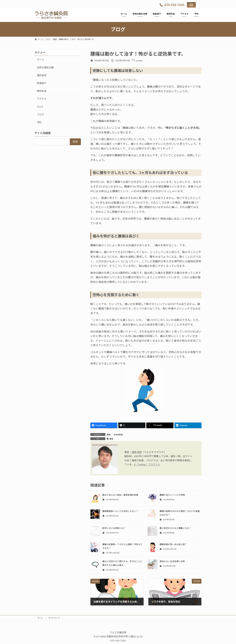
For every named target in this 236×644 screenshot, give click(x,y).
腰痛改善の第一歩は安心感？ (173, 544)
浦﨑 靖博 (137, 452)
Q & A (40, 106)
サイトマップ (54, 618)
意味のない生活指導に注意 (172, 561)
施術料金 (42, 91)
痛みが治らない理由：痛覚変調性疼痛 (120, 495)
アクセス (42, 99)
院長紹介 (42, 83)
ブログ (40, 114)
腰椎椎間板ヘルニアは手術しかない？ (120, 511)
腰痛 (109, 435)
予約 (39, 122)
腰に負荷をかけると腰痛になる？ (175, 528)
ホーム (40, 59)
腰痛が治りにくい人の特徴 (172, 495)
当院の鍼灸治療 (45, 67)
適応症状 (42, 75)
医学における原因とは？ (114, 528)
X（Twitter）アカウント (147, 464)
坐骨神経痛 (118, 435)
